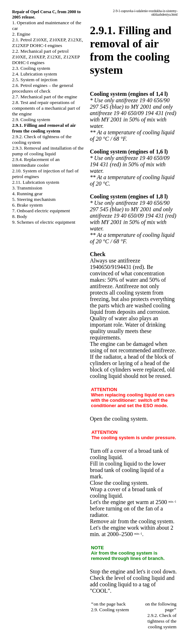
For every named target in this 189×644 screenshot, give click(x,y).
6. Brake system (27, 205)
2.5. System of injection (35, 80)
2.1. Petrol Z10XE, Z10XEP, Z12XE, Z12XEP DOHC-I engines (48, 43)
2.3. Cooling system (31, 68)
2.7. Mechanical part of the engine (45, 97)
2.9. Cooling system (31, 120)
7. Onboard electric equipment (41, 211)
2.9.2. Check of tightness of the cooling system (162, 621)
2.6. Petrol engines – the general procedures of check (43, 88)
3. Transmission (27, 188)
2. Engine (21, 34)
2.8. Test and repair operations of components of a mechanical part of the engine (46, 108)
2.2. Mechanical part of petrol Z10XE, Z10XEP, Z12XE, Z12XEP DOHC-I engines (46, 57)
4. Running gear (27, 194)
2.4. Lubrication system (35, 74)
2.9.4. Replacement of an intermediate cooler (36, 162)
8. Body (20, 216)
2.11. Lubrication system (36, 182)
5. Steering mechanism (34, 199)
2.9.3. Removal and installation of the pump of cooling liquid (48, 151)
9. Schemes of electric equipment (44, 222)
